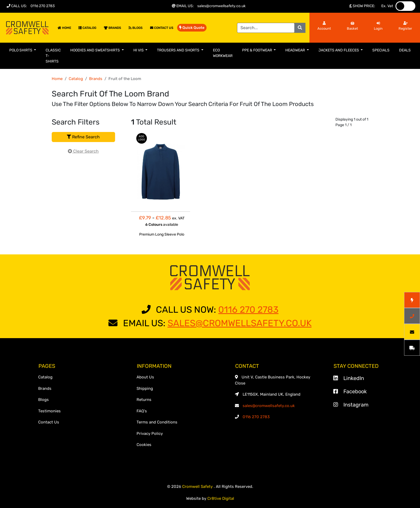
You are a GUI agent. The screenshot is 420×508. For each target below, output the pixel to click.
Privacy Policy (150, 434)
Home (64, 28)
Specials (381, 50)
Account (324, 26)
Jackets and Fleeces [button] (339, 50)
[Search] (266, 28)
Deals (405, 50)
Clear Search (83, 151)
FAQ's (142, 411)
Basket (352, 26)
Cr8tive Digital (221, 498)
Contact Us (162, 28)
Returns (144, 400)
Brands (112, 28)
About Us (145, 377)
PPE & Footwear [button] (257, 50)
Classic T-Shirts (53, 56)
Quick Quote (192, 28)
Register (405, 26)
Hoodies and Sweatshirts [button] (95, 50)
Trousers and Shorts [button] (179, 50)
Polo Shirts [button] (21, 50)
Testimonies (49, 411)
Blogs (136, 28)
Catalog (87, 28)
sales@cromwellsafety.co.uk (221, 6)
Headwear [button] (296, 50)
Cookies (144, 445)
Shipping (145, 388)
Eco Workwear (223, 53)
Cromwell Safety (198, 487)
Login (378, 26)
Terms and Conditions (157, 422)
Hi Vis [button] (139, 50)
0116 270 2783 (43, 6)
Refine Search (83, 137)
